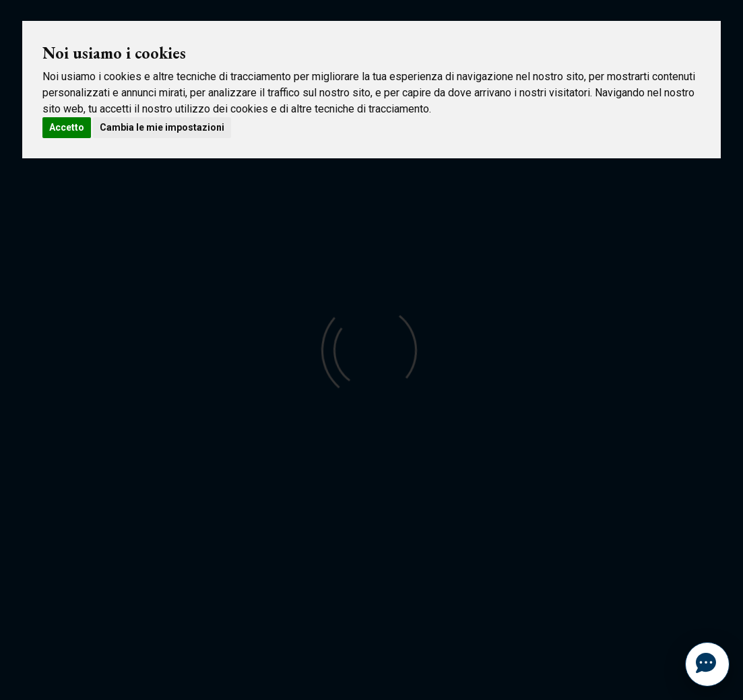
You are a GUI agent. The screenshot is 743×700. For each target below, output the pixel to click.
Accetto (67, 127)
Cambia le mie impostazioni (162, 127)
